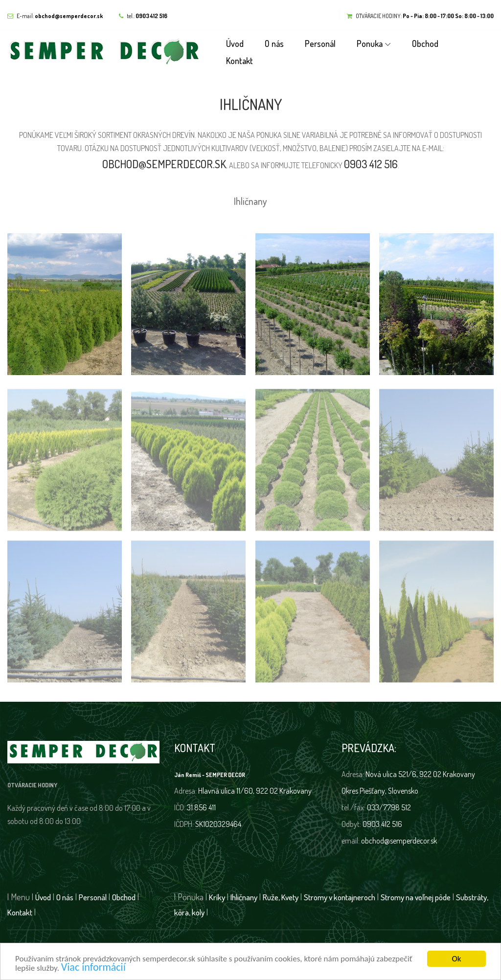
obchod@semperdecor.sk (164, 164)
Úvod (235, 44)
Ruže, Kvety (281, 897)
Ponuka (370, 44)
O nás (274, 44)
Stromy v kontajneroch (340, 897)
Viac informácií (93, 968)
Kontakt (239, 61)
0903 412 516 (371, 164)
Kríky (217, 897)
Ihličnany (250, 201)
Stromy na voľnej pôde (416, 897)
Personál (320, 44)
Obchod (425, 44)
